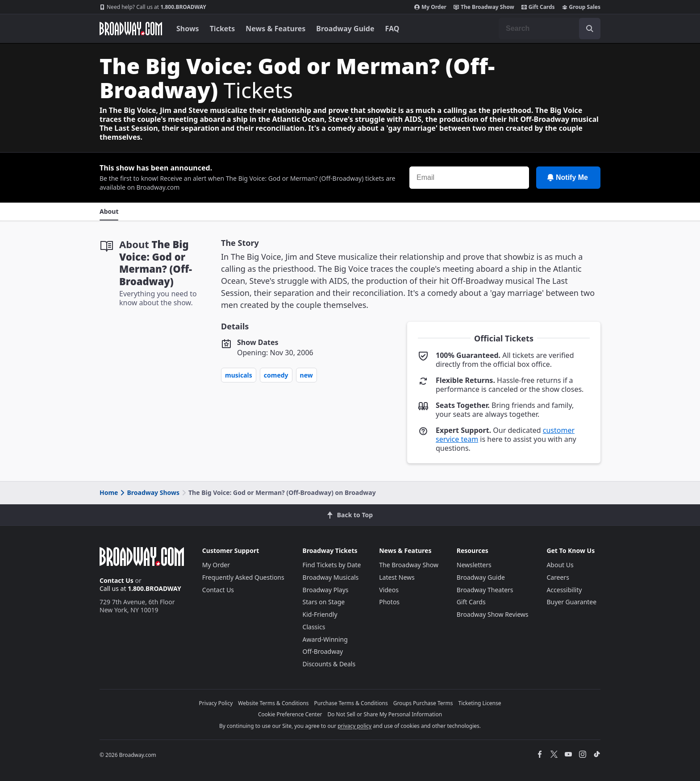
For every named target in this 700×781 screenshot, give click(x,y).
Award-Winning (325, 639)
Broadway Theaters (485, 590)
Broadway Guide (345, 29)
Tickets (223, 29)
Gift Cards (538, 7)
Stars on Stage (324, 602)
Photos (389, 602)
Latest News (397, 577)
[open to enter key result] (590, 29)
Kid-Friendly (320, 614)
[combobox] (550, 29)
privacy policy (354, 726)
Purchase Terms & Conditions (351, 703)
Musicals (239, 375)
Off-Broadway (323, 651)
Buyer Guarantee (571, 602)
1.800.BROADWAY (153, 7)
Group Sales (581, 7)
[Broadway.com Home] (131, 29)
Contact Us (117, 580)
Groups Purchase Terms (423, 703)
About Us (560, 565)
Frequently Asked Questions (243, 577)
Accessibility (564, 590)
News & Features (275, 29)
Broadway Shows (149, 492)
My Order (430, 7)
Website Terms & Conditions (273, 703)
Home (109, 492)
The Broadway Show (484, 7)
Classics (314, 627)
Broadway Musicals (331, 577)
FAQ (392, 29)
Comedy (276, 375)
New (306, 375)
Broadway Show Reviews (493, 614)
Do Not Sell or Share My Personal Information (385, 714)
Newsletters (474, 565)
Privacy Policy (216, 703)
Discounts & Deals (329, 664)
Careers (558, 577)
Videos (389, 590)
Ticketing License (480, 703)
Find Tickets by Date (332, 565)
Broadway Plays (326, 590)
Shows (188, 29)
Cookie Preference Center (290, 714)
